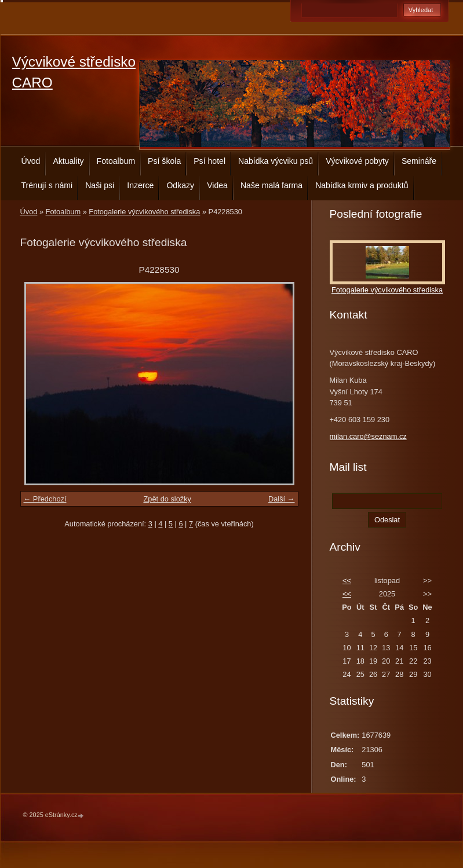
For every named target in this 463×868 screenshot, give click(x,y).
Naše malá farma (271, 185)
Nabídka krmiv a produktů (362, 185)
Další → (282, 499)
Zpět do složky (167, 499)
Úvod (31, 161)
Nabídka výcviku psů (276, 161)
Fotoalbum (116, 161)
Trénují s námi (47, 185)
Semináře (419, 161)
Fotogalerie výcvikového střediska (144, 212)
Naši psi (100, 185)
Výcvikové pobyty (357, 161)
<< (347, 581)
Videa (217, 185)
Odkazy (180, 185)
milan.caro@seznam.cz (368, 436)
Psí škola (164, 161)
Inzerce (140, 185)
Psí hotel (209, 161)
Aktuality (68, 161)
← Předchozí (45, 499)
